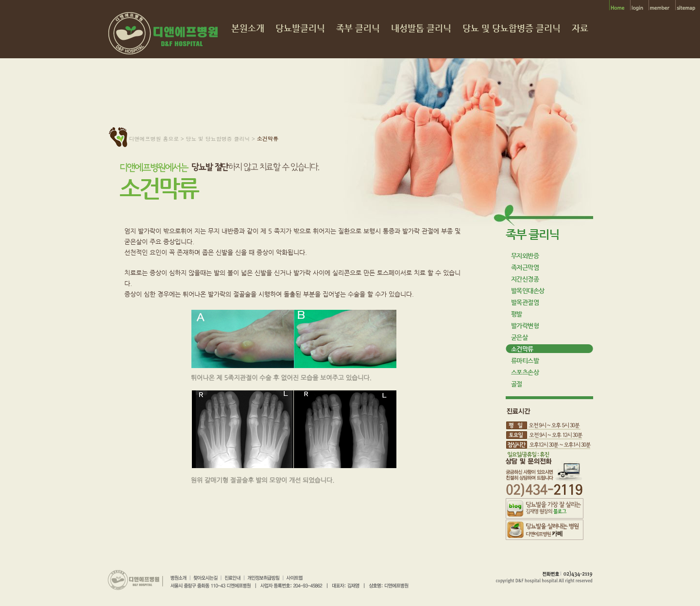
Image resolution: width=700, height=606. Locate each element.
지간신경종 (525, 279)
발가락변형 (525, 326)
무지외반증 (525, 256)
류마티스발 (525, 361)
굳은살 (520, 337)
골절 (517, 384)
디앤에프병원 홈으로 (154, 139)
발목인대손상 (528, 291)
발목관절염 (525, 302)
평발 (517, 314)
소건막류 (522, 349)
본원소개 (248, 28)
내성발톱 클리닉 (421, 28)
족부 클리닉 (358, 28)
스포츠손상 (525, 372)
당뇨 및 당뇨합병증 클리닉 (512, 28)
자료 (580, 28)
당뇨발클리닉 (300, 28)
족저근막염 (525, 267)
